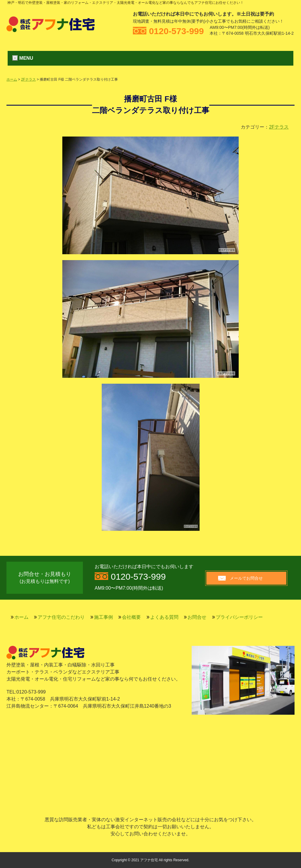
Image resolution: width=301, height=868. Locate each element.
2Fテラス (29, 79)
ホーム (12, 79)
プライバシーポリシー (239, 617)
